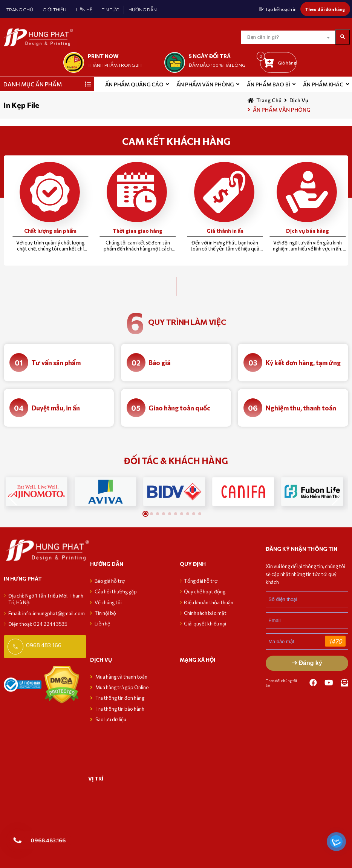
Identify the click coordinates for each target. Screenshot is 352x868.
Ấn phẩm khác (323, 84)
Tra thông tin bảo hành (120, 709)
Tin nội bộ (105, 613)
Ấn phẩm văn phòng (205, 84)
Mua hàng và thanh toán (122, 677)
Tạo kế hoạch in (281, 9)
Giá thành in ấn (225, 231)
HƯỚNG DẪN (143, 9)
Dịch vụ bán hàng (308, 231)
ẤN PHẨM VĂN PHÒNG (282, 110)
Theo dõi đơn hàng (325, 9)
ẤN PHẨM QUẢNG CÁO (134, 84)
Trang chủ (269, 100)
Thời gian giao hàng (138, 231)
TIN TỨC (110, 9)
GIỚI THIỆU (54, 9)
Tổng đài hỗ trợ (201, 581)
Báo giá (159, 363)
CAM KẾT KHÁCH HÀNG (176, 141)
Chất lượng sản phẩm (50, 231)
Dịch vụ (299, 100)
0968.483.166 (48, 840)
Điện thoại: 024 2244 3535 (38, 624)
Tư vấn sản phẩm (56, 363)
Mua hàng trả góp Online (122, 687)
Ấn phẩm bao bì (269, 84)
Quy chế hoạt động (205, 591)
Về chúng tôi (108, 602)
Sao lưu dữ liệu (111, 719)
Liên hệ (102, 624)
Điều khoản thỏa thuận (209, 602)
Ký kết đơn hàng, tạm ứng (303, 363)
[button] (336, 498)
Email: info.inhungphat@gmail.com (47, 613)
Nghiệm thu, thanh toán (301, 408)
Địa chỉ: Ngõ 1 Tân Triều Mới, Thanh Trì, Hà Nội (46, 599)
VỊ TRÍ (96, 778)
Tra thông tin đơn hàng (120, 698)
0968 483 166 (44, 645)
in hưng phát (23, 578)
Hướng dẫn (107, 564)
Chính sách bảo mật (205, 613)
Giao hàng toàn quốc (179, 408)
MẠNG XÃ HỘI (197, 660)
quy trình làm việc (187, 322)
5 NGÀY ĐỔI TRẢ (210, 56)
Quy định (193, 564)
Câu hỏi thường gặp (116, 591)
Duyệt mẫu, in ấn (56, 408)
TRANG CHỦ (20, 9)
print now (103, 56)
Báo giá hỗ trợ (110, 581)
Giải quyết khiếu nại (205, 624)
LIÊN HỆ (84, 9)
